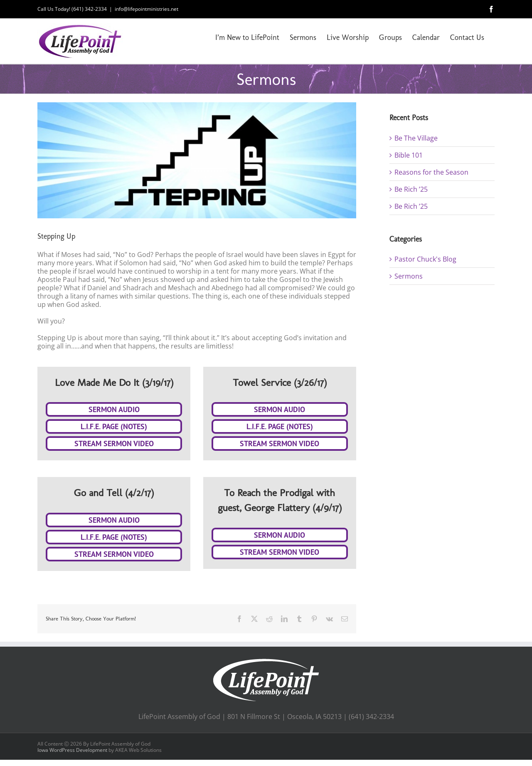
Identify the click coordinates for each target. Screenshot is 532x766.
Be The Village (416, 138)
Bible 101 (409, 155)
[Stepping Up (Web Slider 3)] (197, 160)
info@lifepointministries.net (147, 9)
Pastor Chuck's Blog (425, 259)
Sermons (409, 276)
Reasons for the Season (431, 172)
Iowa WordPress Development (72, 750)
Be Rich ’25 (411, 189)
